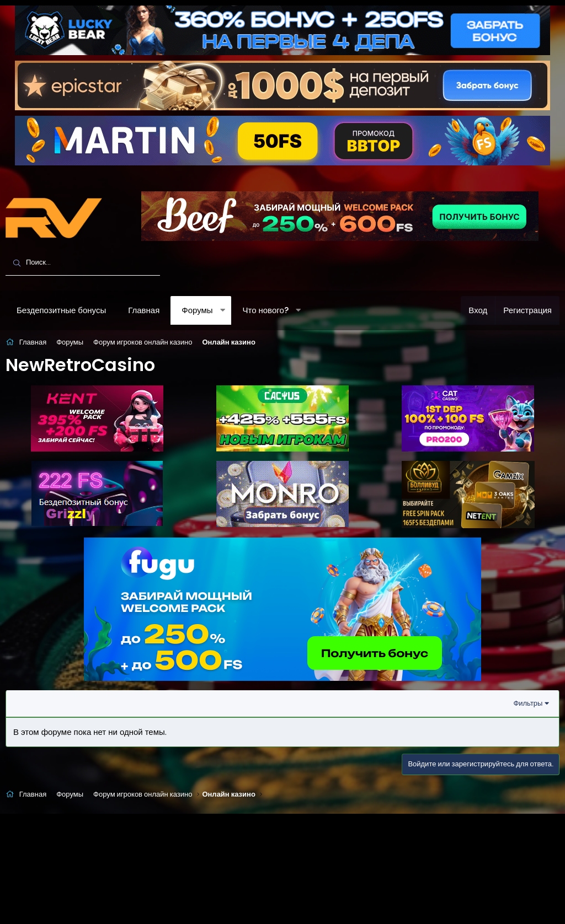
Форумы (197, 310)
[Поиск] (83, 263)
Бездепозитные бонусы (61, 310)
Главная (144, 310)
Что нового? (265, 310)
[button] (223, 310)
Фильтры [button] (528, 703)
